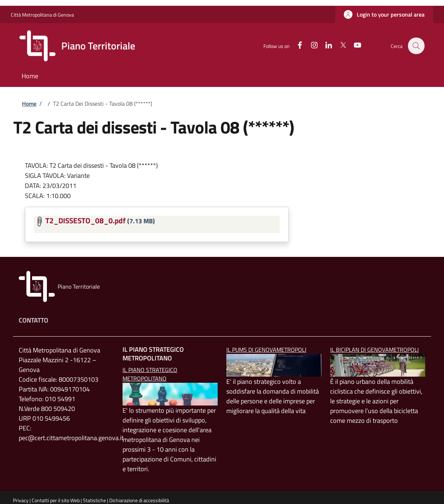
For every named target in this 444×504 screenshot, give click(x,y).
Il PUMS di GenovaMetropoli (266, 350)
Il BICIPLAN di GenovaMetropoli (374, 350)
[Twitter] (339, 46)
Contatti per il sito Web (56, 500)
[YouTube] (354, 46)
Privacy (21, 500)
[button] (384, 14)
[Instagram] (310, 46)
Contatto (34, 320)
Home (29, 104)
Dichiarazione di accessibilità (139, 500)
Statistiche (94, 500)
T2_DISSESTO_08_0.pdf (86, 220)
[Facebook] (296, 46)
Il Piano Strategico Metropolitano (150, 374)
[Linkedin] (325, 46)
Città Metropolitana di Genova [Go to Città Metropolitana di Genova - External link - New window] (42, 15)
